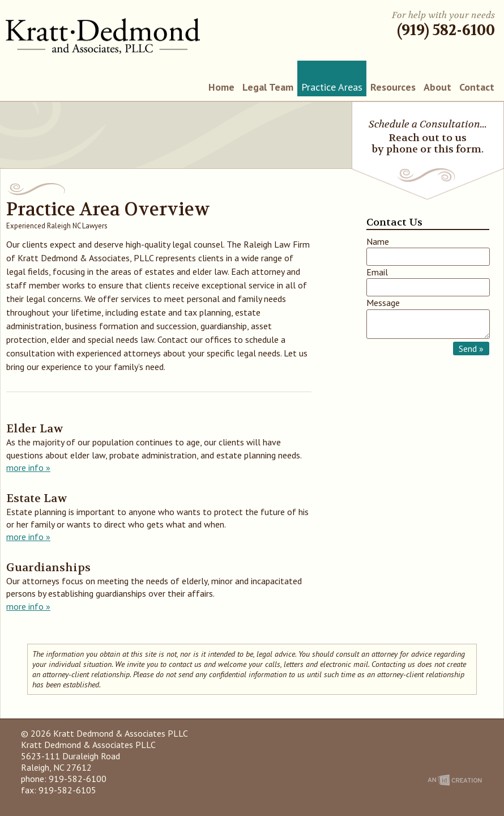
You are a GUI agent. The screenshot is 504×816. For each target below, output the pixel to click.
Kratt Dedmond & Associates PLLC (103, 36)
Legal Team (268, 87)
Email (377, 272)
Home (221, 87)
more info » (28, 467)
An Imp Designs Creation (455, 780)
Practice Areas (332, 87)
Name (378, 241)
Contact (477, 87)
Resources (393, 87)
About (437, 87)
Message (383, 303)
